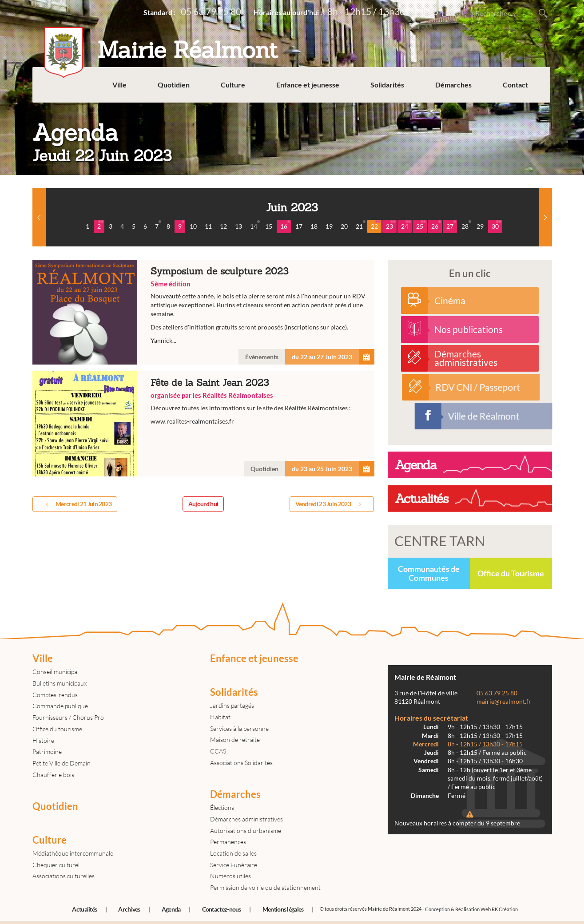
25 (421, 225)
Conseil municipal (56, 672)
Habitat (220, 717)
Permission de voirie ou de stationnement (265, 887)
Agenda (171, 909)
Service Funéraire (234, 865)
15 (269, 226)
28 (466, 225)
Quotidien (175, 89)
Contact (517, 89)
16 (285, 225)
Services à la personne (239, 728)
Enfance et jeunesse (310, 89)
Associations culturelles (64, 876)
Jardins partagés (232, 705)
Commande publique (60, 706)
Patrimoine (47, 751)
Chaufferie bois (53, 775)
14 (255, 225)
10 (193, 226)
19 (329, 226)
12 (223, 226)
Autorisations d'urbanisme (246, 831)
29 (480, 226)
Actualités (84, 909)
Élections (222, 807)
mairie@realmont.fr (504, 702)
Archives (129, 909)
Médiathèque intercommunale (73, 853)
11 (208, 226)
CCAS (218, 751)
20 (344, 226)
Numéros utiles (230, 876)
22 (376, 225)
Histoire (43, 740)
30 (497, 225)
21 (361, 225)
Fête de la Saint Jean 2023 (203, 424)
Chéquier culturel (56, 865)
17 (299, 226)
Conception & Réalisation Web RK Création (471, 909)
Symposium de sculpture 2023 (203, 312)
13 (238, 226)
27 (451, 225)
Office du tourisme (57, 729)
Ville (121, 89)
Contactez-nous (222, 909)
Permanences (228, 842)
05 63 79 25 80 (211, 11)
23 (391, 225)
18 (314, 226)
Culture (235, 89)
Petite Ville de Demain (62, 763)
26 (436, 225)
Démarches (455, 89)
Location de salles (233, 853)
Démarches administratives (246, 819)
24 (406, 225)
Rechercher (543, 13)
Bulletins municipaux (60, 683)
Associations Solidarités (241, 763)
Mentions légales (283, 909)
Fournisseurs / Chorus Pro (68, 717)
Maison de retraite (235, 740)
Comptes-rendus (55, 695)
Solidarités (389, 89)
